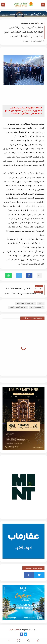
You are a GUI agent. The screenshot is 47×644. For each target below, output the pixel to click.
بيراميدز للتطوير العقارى (18, 307)
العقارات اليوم (15, 630)
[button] (29, 275)
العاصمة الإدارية (37, 307)
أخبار (42, 23)
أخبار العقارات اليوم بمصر (29, 23)
